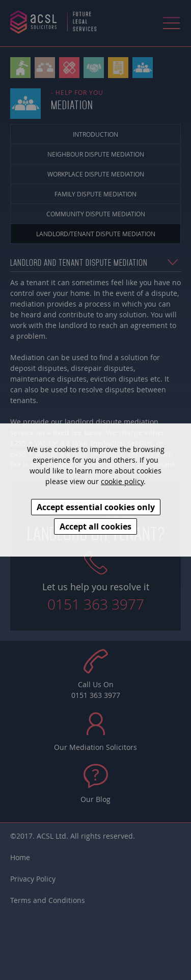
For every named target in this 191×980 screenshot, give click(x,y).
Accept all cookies (95, 526)
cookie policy (122, 481)
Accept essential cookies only (96, 507)
